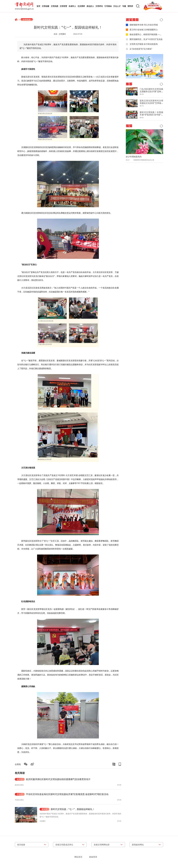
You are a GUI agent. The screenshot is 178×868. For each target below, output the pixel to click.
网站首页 (78, 857)
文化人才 (117, 6)
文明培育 (63, 6)
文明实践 (55, 6)
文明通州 (62, 34)
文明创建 (45, 6)
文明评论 (99, 6)
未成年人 (72, 6)
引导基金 (108, 6)
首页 (38, 6)
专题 (124, 6)
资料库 (130, 6)
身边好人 (90, 6)
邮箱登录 (93, 857)
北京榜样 (81, 6)
